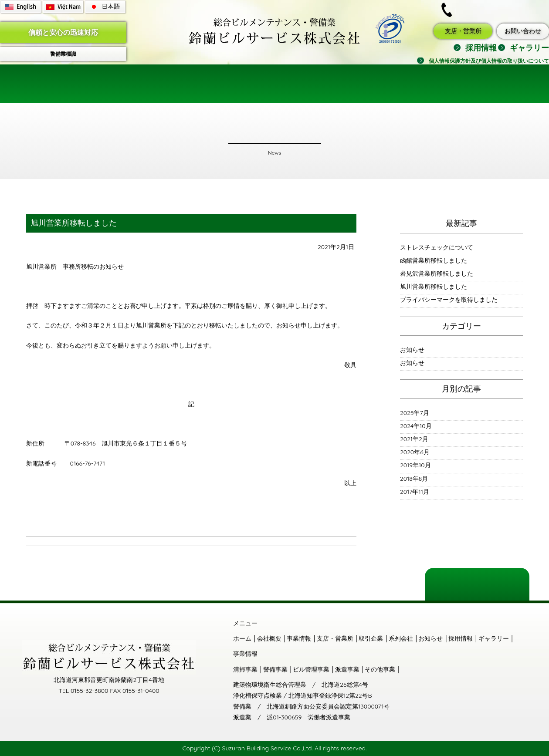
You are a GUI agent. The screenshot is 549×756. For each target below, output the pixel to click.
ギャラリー (529, 48)
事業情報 (200, 85)
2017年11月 (415, 492)
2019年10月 (415, 465)
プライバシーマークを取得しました (449, 300)
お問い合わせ (523, 31)
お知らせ (412, 350)
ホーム (83, 85)
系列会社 (401, 638)
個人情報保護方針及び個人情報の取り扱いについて (489, 61)
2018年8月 (414, 479)
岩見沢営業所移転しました (437, 273)
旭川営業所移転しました (434, 287)
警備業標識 (63, 54)
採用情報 (481, 48)
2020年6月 (415, 452)
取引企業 (340, 85)
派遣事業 (347, 669)
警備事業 (275, 669)
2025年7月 (415, 413)
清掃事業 (245, 669)
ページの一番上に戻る (477, 582)
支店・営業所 (463, 31)
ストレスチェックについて (437, 247)
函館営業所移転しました (434, 260)
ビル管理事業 (311, 669)
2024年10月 (416, 426)
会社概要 (139, 85)
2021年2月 (414, 439)
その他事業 (380, 669)
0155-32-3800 (492, 10)
